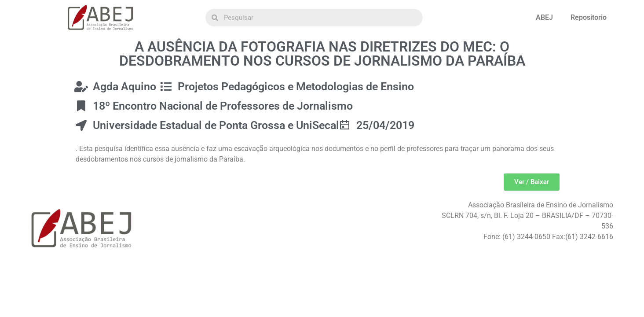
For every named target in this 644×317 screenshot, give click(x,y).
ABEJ (544, 17)
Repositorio (589, 17)
